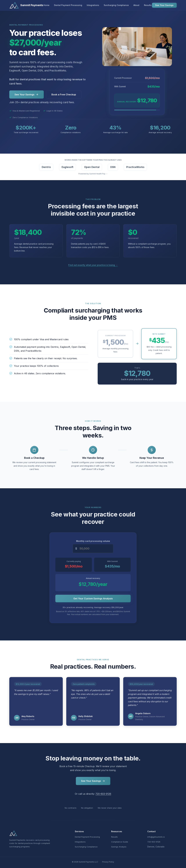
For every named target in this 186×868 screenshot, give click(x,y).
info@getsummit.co (156, 837)
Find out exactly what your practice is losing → (93, 265)
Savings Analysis (119, 847)
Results (148, 5)
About (136, 5)
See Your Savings (164, 5)
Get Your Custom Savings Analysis (93, 600)
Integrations (93, 5)
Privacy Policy (108, 862)
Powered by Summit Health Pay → (93, 174)
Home (46, 5)
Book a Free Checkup (64, 94)
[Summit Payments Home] (26, 5)
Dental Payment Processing (68, 5)
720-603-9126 (103, 795)
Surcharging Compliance (116, 5)
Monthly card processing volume (93, 543)
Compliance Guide (120, 842)
